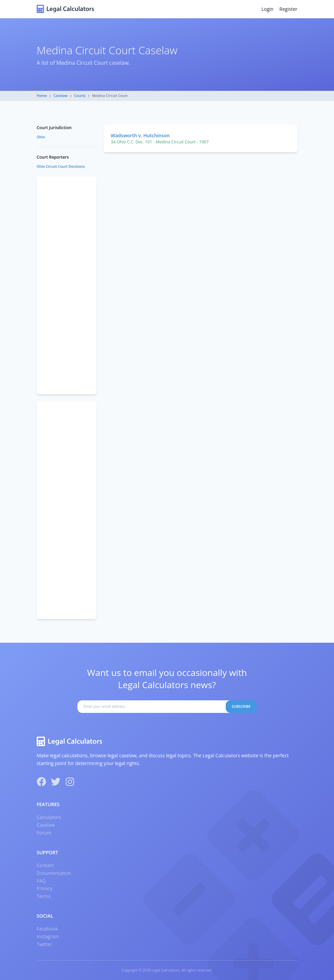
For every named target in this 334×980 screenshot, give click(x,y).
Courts (80, 96)
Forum (44, 833)
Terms (44, 896)
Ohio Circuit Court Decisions (61, 166)
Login (267, 9)
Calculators (49, 817)
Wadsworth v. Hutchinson (140, 135)
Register (288, 9)
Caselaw (61, 96)
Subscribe (241, 706)
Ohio (41, 137)
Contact (45, 865)
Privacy (44, 888)
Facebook (47, 929)
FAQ (41, 881)
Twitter (44, 944)
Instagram (48, 936)
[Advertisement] (67, 285)
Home (42, 96)
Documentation (54, 873)
